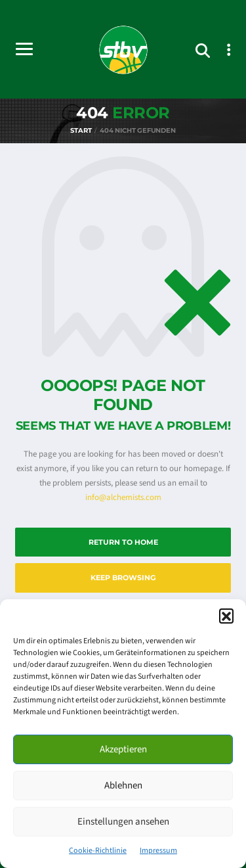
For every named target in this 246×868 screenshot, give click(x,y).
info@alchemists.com (123, 497)
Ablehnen (123, 786)
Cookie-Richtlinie (98, 851)
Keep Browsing (123, 578)
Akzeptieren (123, 749)
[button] (226, 616)
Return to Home (123, 542)
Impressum (158, 851)
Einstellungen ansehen (123, 822)
